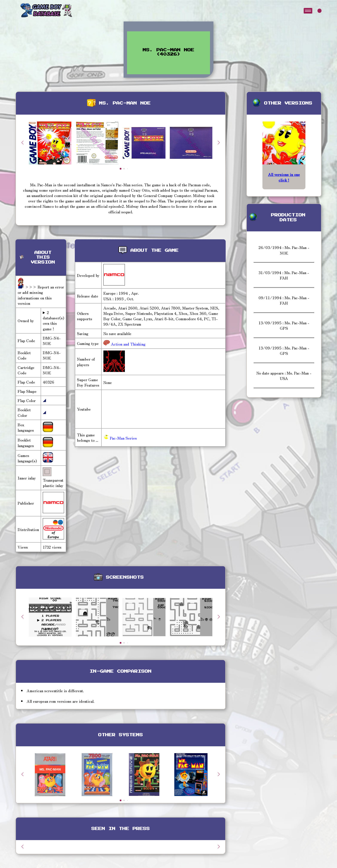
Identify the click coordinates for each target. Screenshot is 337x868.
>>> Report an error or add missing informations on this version (41, 295)
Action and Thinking (128, 344)
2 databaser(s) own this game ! (53, 321)
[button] (219, 143)
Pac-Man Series (120, 438)
